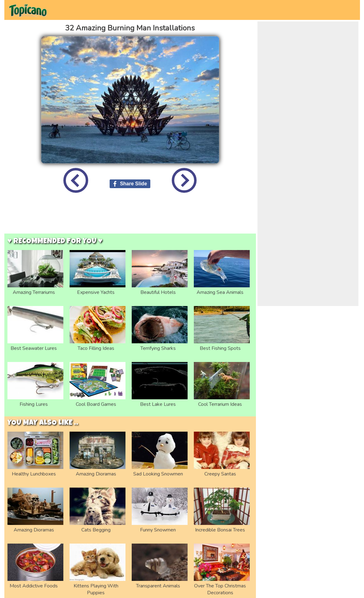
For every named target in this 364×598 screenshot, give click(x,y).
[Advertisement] (130, 218)
